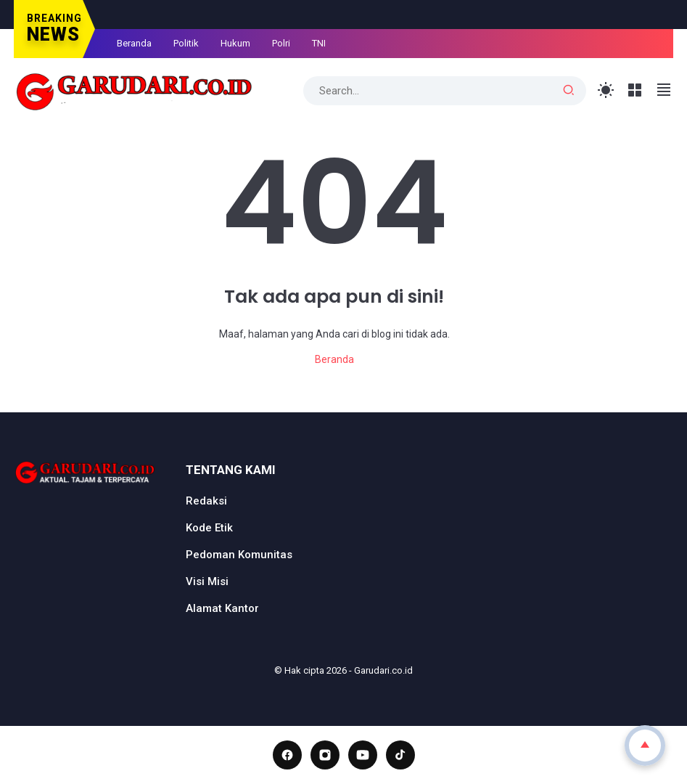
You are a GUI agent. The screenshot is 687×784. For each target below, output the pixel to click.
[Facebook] (287, 755)
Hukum (235, 43)
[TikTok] (400, 755)
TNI (319, 43)
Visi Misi (207, 581)
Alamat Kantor (222, 608)
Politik (186, 43)
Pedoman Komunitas (239, 555)
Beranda (134, 43)
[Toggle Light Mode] (606, 90)
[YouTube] (363, 755)
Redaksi (206, 501)
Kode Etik (209, 528)
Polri (281, 43)
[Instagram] (325, 755)
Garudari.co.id (383, 670)
